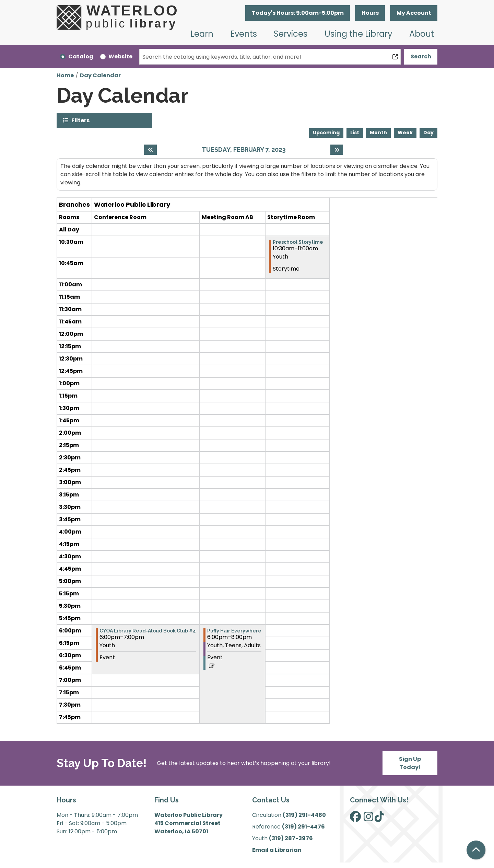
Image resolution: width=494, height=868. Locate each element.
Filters (80, 120)
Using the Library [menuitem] (358, 34)
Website (120, 56)
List (355, 133)
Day (428, 133)
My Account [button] (414, 13)
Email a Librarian (277, 850)
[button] (298, 13)
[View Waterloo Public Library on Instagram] (368, 819)
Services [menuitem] (291, 34)
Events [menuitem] (244, 34)
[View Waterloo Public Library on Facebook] (355, 819)
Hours (370, 13)
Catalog (81, 56)
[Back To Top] (476, 850)
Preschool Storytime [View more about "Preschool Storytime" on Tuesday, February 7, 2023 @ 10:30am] (298, 242)
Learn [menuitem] (202, 34)
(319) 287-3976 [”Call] (291, 838)
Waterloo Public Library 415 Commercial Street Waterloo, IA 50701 (189, 823)
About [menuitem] (422, 34)
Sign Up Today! (410, 763)
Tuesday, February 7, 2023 (244, 150)
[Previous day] (150, 150)
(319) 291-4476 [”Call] (303, 827)
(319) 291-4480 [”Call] (304, 815)
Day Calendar (100, 75)
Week (405, 133)
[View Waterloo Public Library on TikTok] (379, 819)
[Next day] (337, 150)
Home (65, 75)
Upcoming (326, 133)
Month (378, 133)
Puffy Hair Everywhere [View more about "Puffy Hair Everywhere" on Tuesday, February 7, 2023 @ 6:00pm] (234, 631)
